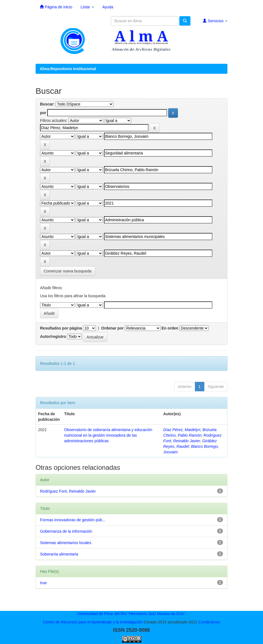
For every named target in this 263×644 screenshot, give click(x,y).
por (43, 113)
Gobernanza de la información (66, 531)
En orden (170, 328)
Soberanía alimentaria (59, 554)
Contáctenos (209, 622)
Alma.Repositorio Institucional (68, 69)
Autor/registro (53, 336)
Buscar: (47, 104)
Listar (87, 7)
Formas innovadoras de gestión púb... (73, 520)
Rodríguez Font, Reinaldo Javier (68, 491)
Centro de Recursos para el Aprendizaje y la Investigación (93, 622)
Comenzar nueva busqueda (68, 271)
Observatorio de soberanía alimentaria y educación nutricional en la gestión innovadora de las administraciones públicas (108, 435)
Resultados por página (61, 328)
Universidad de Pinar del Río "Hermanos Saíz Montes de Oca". (131, 614)
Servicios (215, 21)
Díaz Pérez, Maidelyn (182, 430)
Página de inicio (56, 7)
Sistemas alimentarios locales (66, 543)
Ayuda (108, 7)
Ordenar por (112, 328)
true (43, 583)
